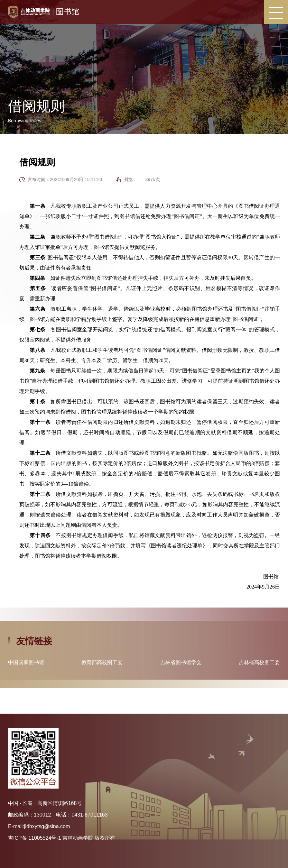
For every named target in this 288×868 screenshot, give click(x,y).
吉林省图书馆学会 (181, 662)
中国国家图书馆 (26, 662)
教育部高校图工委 (102, 662)
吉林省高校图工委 (259, 662)
